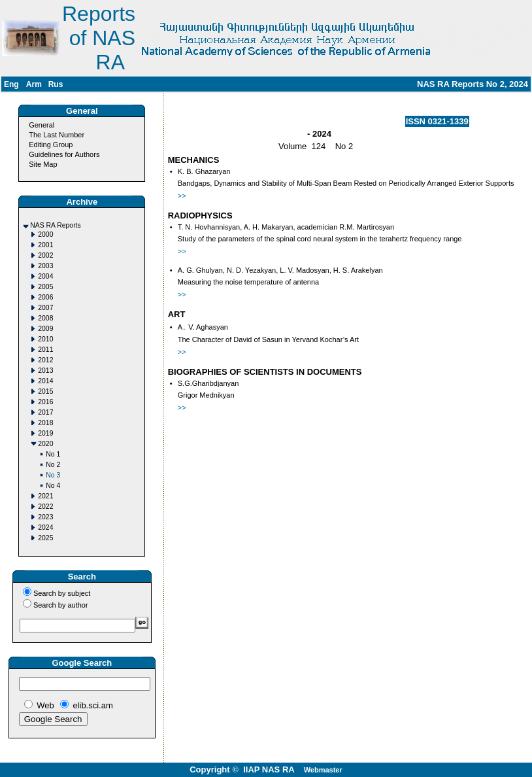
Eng (11, 84)
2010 (45, 339)
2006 (45, 297)
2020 (45, 444)
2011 (45, 350)
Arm (34, 84)
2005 (45, 287)
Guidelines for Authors (64, 154)
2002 (45, 255)
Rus (56, 84)
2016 (45, 402)
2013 (45, 371)
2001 (45, 245)
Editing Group (51, 145)
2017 (45, 412)
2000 (45, 234)
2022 (45, 507)
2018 (45, 423)
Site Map (43, 164)
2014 (45, 381)
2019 (45, 433)
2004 (45, 276)
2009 (45, 329)
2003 (45, 266)
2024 (45, 527)
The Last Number (57, 135)
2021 (45, 496)
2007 (45, 308)
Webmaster (323, 770)
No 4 (53, 486)
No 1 (53, 454)
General (42, 125)
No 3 (53, 475)
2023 (45, 517)
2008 (45, 318)
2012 (45, 360)
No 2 (53, 465)
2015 (45, 391)
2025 (45, 538)
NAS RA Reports (55, 225)
